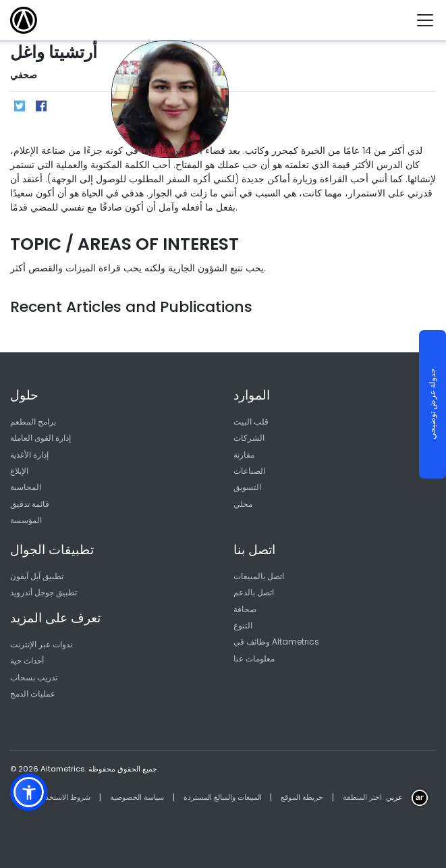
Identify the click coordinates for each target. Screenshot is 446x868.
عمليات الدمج (33, 694)
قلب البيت (251, 422)
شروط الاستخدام (64, 797)
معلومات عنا (254, 658)
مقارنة (244, 455)
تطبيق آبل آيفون (37, 576)
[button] (29, 792)
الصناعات (249, 471)
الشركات (249, 438)
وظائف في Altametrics (276, 642)
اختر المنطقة (362, 797)
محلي (243, 504)
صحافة (245, 609)
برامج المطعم (33, 422)
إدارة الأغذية (29, 455)
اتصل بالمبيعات (259, 576)
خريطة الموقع (302, 797)
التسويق (247, 487)
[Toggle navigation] (430, 20)
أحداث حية (27, 660)
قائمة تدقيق (30, 504)
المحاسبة (26, 487)
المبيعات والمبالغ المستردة (223, 797)
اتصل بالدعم (254, 592)
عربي (394, 797)
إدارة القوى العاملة (40, 438)
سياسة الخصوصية (137, 797)
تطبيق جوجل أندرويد (44, 592)
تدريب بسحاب (34, 677)
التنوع (243, 625)
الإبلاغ (19, 471)
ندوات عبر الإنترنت (41, 644)
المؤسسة (26, 520)
